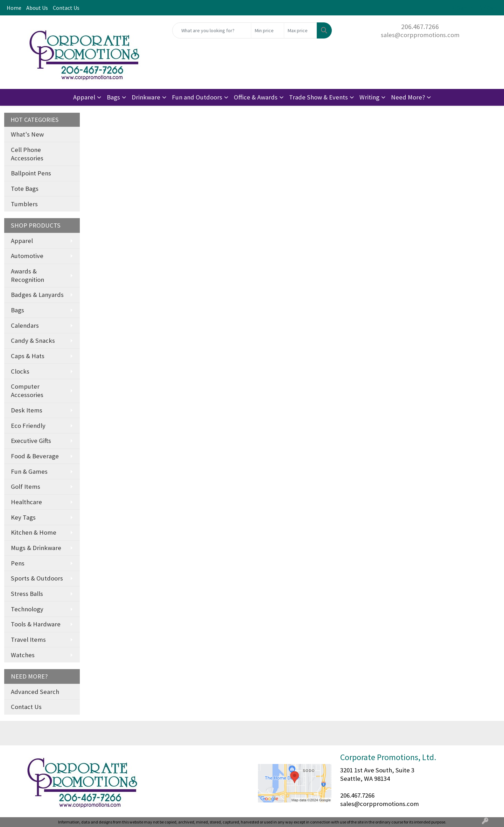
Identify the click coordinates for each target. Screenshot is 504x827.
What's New (27, 134)
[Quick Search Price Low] (268, 30)
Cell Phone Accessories (27, 154)
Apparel (84, 97)
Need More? (408, 97)
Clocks (20, 371)
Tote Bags (25, 189)
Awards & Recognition (27, 275)
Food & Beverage (35, 456)
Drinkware (146, 97)
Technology (27, 609)
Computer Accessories (27, 391)
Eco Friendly (28, 426)
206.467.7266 (420, 26)
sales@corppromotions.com (420, 35)
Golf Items (26, 487)
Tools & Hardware (36, 624)
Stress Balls (27, 594)
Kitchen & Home (34, 532)
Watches (23, 655)
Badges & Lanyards (37, 295)
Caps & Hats (28, 356)
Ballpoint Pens (31, 173)
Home (14, 8)
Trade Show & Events (318, 97)
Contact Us (66, 8)
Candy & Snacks (33, 340)
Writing (369, 97)
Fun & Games (29, 471)
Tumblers (24, 204)
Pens (18, 563)
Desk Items (27, 410)
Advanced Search (35, 692)
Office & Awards (256, 97)
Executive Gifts (31, 441)
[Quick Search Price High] (300, 30)
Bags (113, 97)
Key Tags (23, 517)
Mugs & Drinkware (36, 548)
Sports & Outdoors (37, 578)
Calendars (25, 325)
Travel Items (28, 640)
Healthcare (26, 502)
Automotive (27, 256)
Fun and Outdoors (197, 97)
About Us (37, 8)
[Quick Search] (212, 30)
